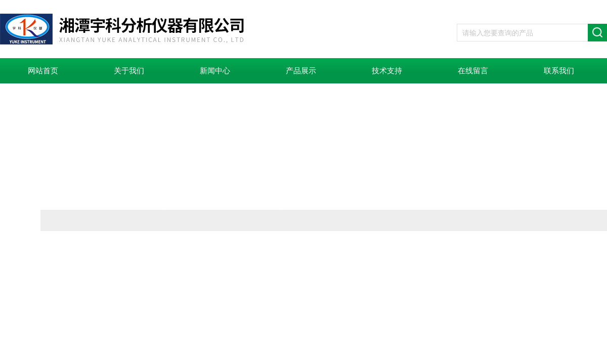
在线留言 (473, 71)
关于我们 (129, 71)
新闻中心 (215, 71)
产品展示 (301, 71)
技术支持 (387, 71)
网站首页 (43, 71)
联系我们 (559, 71)
